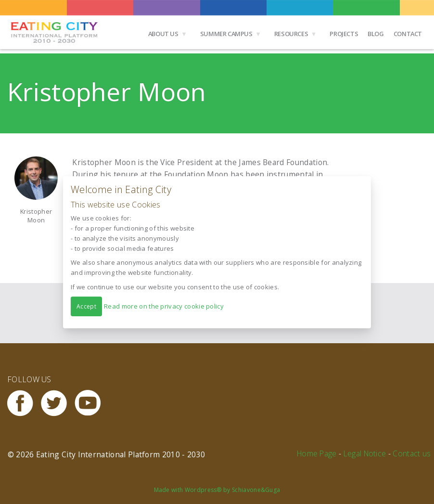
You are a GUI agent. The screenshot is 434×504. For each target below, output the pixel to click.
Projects (344, 34)
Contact (408, 34)
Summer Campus (226, 34)
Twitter (58, 403)
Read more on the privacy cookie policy (164, 306)
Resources (291, 34)
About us (163, 34)
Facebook (24, 403)
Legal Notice (365, 453)
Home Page (317, 453)
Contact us (412, 453)
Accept (86, 306)
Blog (376, 34)
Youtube (91, 403)
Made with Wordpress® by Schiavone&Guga (217, 490)
